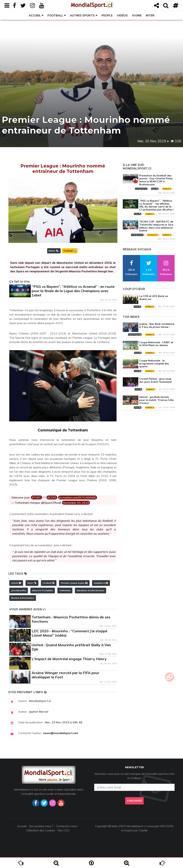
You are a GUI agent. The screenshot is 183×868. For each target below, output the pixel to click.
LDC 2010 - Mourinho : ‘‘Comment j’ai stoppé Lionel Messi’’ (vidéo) (69, 633)
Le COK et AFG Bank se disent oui (154, 298)
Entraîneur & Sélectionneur (91, 590)
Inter (150, 15)
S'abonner (134, 801)
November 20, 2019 (76, 503)
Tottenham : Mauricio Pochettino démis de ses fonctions (71, 619)
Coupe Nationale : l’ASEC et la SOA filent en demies (156, 344)
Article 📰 (16, 583)
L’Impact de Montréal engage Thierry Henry (69, 659)
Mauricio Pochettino (43, 590)
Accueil (35, 15)
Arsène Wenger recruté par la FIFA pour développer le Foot (65, 675)
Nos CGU (64, 830)
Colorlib (143, 830)
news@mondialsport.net (61, 733)
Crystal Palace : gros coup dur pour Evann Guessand (155, 380)
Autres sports (82, 15)
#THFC (37, 497)
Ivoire (137, 15)
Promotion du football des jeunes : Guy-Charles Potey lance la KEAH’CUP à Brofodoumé (156, 180)
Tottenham (65, 590)
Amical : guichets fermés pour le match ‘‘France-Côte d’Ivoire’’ (156, 400)
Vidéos (122, 15)
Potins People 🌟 (135, 335)
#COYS (52, 497)
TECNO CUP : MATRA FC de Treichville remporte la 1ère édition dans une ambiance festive (156, 226)
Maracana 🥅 (153, 235)
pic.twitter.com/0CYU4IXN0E (78, 497)
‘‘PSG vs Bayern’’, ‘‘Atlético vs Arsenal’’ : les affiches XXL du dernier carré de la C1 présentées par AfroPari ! (157, 205)
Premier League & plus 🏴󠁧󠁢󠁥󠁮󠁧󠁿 (74, 583)
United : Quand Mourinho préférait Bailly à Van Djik (71, 647)
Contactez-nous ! (67, 826)
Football (55, 15)
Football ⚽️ (70, 251)
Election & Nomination (23, 598)
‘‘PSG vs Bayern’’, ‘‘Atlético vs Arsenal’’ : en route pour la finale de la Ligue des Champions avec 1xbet (73, 291)
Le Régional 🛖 (141, 189)
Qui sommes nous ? (41, 826)
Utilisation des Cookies (41, 830)
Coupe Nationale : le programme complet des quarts (154, 364)
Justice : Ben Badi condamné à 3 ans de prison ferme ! (157, 325)
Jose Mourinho (19, 590)
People (107, 15)
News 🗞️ (54, 251)
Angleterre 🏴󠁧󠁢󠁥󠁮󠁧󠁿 (101, 583)
